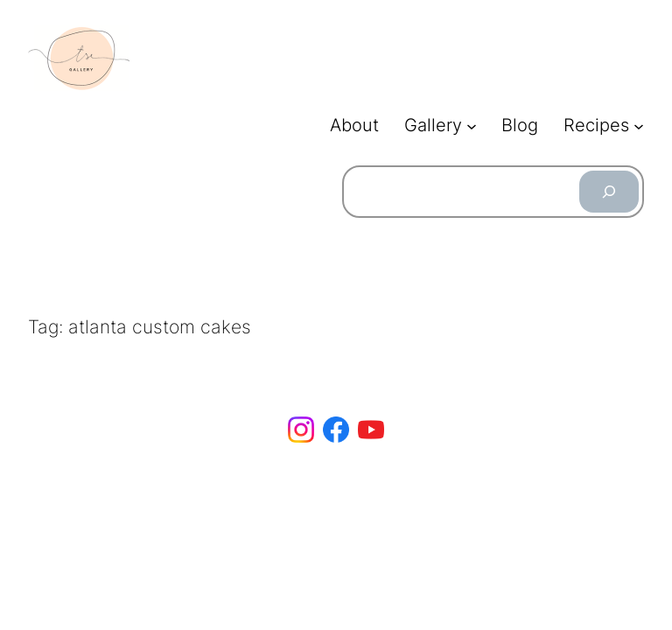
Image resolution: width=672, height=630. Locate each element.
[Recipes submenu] (639, 126)
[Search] (609, 192)
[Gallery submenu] (472, 126)
